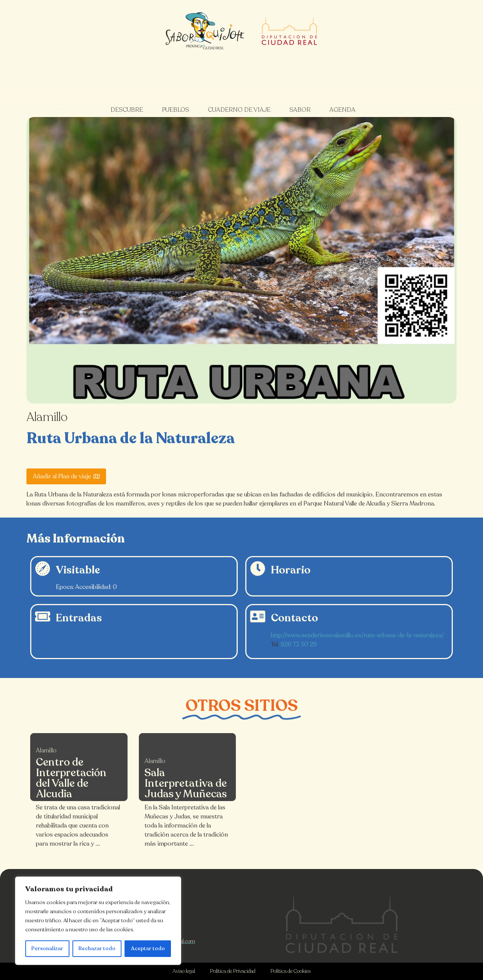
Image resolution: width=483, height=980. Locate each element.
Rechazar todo (97, 948)
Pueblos (175, 110)
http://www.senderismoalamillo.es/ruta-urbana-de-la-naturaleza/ (357, 635)
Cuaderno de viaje (239, 110)
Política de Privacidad (233, 971)
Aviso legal (184, 971)
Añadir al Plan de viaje (66, 476)
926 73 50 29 (299, 644)
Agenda (342, 110)
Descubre (127, 110)
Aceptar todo (148, 948)
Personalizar (47, 948)
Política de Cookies (291, 971)
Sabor (300, 110)
